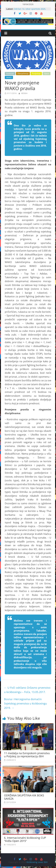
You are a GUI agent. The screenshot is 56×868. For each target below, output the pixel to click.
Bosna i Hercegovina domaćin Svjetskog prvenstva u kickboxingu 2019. (25, 703)
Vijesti (47, 73)
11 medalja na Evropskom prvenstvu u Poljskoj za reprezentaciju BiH (27, 755)
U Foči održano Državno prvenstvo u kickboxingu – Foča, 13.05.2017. (27, 690)
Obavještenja (23, 73)
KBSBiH (24, 93)
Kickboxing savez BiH (37, 862)
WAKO (9, 77)
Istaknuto (10, 73)
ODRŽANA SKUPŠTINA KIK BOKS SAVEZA (24, 797)
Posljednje (36, 73)
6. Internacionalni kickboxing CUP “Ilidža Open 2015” (25, 839)
